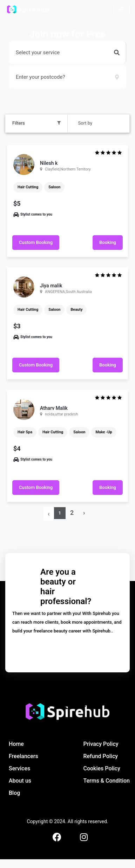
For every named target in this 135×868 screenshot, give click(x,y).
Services (19, 768)
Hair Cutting (28, 187)
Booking (108, 242)
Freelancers (23, 756)
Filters (19, 123)
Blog (14, 793)
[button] (117, 52)
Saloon (54, 187)
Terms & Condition (106, 781)
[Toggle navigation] (121, 10)
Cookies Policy (102, 768)
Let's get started (68, 649)
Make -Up (104, 432)
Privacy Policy (101, 744)
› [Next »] (84, 513)
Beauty (76, 310)
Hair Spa (25, 432)
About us (20, 781)
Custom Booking (36, 242)
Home (16, 744)
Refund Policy (100, 756)
